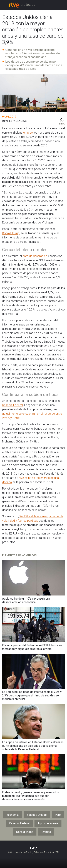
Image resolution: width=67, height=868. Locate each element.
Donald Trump (11, 233)
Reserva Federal (12, 405)
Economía (13, 815)
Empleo (46, 832)
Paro (58, 815)
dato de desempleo (35, 256)
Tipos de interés (48, 823)
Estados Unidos (37, 815)
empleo (28, 133)
